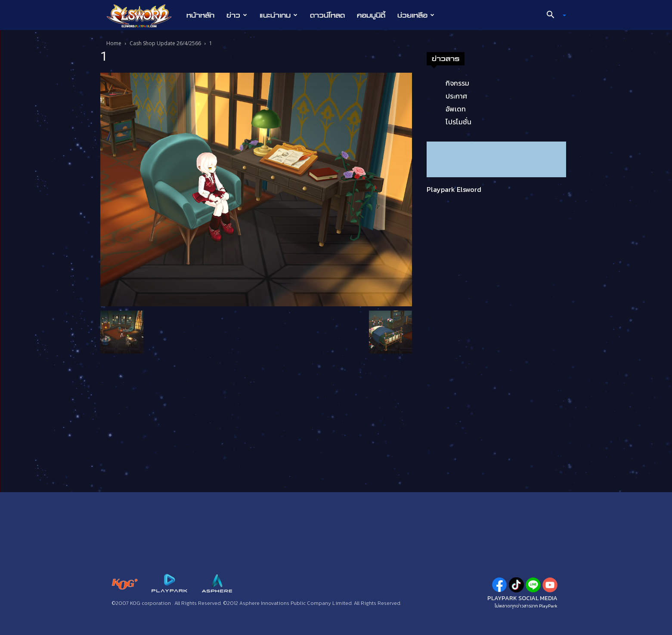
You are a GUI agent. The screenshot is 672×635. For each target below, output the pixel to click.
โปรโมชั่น (458, 122)
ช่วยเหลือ (416, 15)
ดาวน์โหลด (327, 15)
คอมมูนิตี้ (371, 15)
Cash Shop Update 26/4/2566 (165, 43)
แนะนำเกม (279, 15)
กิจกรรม (457, 83)
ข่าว (237, 15)
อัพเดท (456, 109)
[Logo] (144, 15)
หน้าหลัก (200, 15)
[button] (553, 15)
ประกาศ (456, 96)
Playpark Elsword (454, 189)
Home (114, 43)
